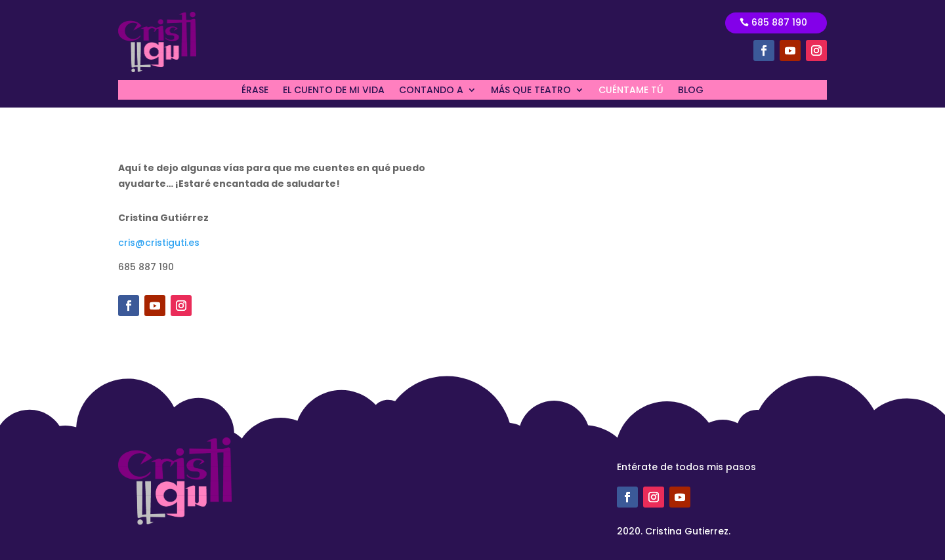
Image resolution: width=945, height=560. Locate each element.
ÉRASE (255, 91)
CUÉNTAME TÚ (631, 91)
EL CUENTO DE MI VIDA (334, 91)
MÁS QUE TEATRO (531, 91)
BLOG (691, 91)
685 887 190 (779, 22)
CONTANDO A (431, 91)
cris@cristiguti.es (159, 243)
